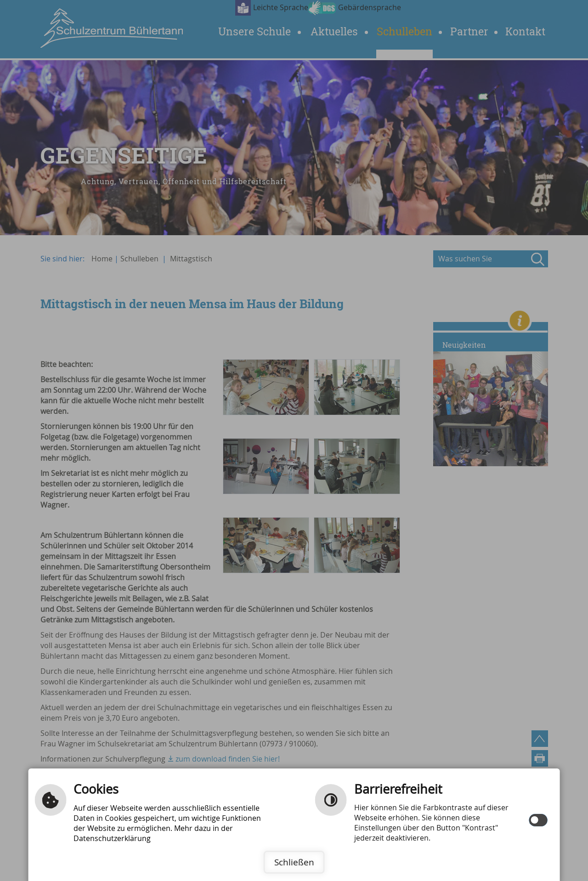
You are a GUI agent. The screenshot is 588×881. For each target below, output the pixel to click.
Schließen (294, 862)
